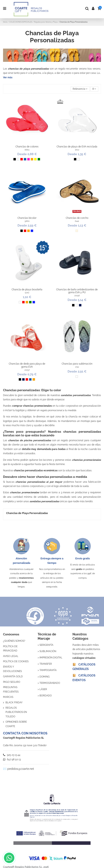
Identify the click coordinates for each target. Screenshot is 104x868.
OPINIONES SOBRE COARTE (16, 724)
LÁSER (43, 689)
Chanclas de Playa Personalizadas (27, 513)
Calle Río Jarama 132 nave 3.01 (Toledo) (25, 745)
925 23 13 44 (12, 755)
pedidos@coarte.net (21, 769)
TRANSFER (46, 664)
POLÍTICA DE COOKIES (16, 661)
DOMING (45, 677)
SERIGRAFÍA (46, 645)
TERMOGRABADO (50, 683)
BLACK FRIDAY (14, 702)
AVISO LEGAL (11, 656)
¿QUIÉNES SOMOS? (14, 641)
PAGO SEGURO (12, 682)
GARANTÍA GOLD (13, 676)
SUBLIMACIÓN (48, 651)
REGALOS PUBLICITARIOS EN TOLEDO (16, 712)
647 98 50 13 (12, 759)
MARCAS (8, 697)
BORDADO (46, 696)
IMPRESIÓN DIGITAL (51, 658)
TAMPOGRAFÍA (48, 670)
